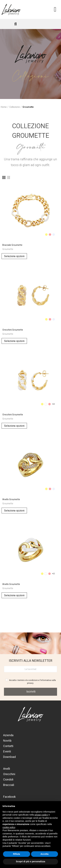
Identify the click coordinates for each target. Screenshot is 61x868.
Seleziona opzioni (14, 256)
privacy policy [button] (41, 815)
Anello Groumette (11, 499)
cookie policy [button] (9, 827)
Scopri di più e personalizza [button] (30, 861)
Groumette (8, 249)
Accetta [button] (44, 854)
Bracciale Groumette (12, 245)
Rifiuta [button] (16, 854)
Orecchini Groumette (13, 330)
